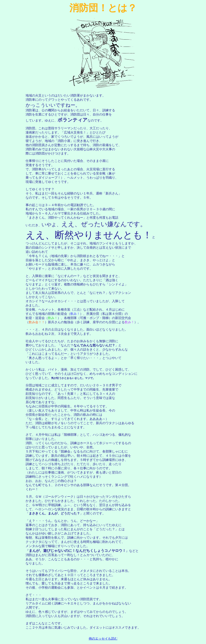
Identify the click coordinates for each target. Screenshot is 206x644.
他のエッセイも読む (103, 639)
